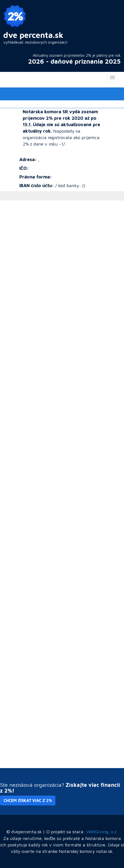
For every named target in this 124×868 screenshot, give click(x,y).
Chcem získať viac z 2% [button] (28, 800)
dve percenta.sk (33, 35)
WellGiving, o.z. (102, 832)
